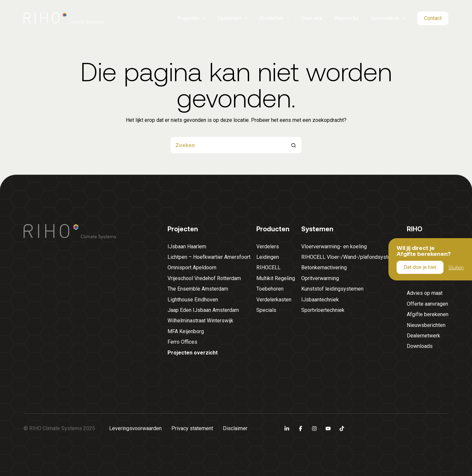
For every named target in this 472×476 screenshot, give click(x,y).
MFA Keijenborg (186, 331)
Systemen (233, 18)
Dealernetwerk (423, 336)
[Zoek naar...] (228, 145)
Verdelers (268, 247)
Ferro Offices (182, 342)
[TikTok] (342, 428)
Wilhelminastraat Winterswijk (200, 321)
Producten (275, 18)
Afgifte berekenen (428, 314)
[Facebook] (301, 428)
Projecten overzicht (193, 353)
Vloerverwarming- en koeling (334, 247)
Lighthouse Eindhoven (193, 300)
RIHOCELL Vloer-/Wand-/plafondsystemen (351, 257)
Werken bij (346, 18)
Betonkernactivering (324, 267)
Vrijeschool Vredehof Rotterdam (204, 278)
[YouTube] (328, 428)
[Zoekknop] (293, 145)
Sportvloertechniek (323, 310)
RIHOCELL (268, 267)
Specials (266, 310)
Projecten (192, 18)
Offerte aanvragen (427, 304)
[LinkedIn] (287, 428)
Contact (433, 18)
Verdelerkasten (274, 300)
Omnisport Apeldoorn (192, 267)
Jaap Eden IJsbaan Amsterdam (203, 310)
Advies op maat (425, 293)
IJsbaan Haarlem (187, 247)
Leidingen (268, 257)
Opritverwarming (320, 278)
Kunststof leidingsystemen (332, 289)
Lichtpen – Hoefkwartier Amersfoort (209, 257)
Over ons (312, 18)
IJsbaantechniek (320, 300)
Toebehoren (270, 289)
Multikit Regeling (276, 278)
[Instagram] (314, 428)
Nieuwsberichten (426, 325)
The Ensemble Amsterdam (198, 289)
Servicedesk (388, 18)
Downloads (420, 346)
